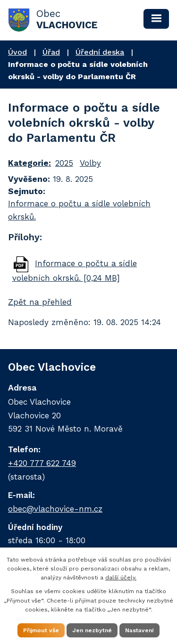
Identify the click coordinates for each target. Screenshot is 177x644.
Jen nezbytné (92, 630)
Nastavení (139, 630)
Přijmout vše (41, 630)
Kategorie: (29, 163)
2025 (64, 163)
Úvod (17, 52)
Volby (90, 163)
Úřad (51, 52)
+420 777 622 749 (42, 463)
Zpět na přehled (40, 302)
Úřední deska (100, 52)
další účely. (121, 578)
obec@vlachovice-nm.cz (55, 509)
